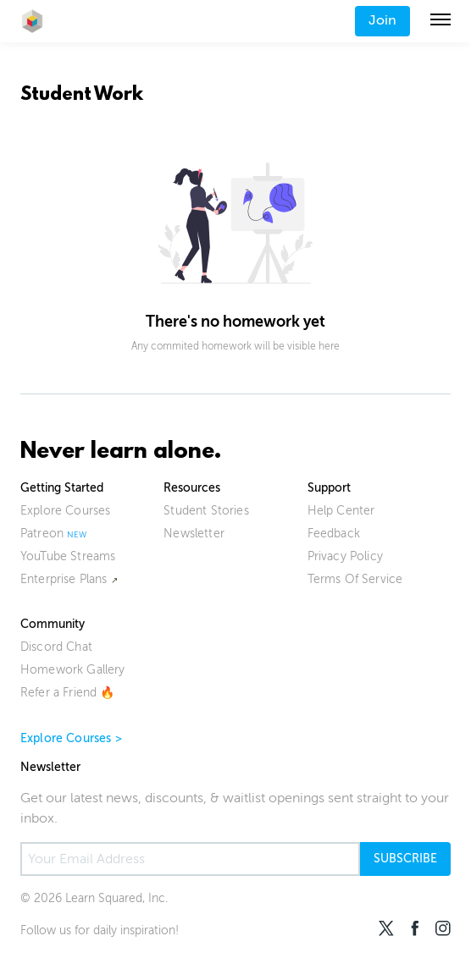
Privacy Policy (345, 556)
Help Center (341, 511)
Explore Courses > (71, 738)
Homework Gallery (73, 670)
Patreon (42, 534)
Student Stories (206, 511)
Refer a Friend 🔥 (68, 693)
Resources (192, 488)
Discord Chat (56, 647)
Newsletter (194, 534)
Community (53, 624)
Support (329, 488)
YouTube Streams (68, 556)
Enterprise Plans (64, 579)
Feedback (334, 534)
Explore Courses (65, 511)
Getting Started (62, 488)
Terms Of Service (355, 579)
